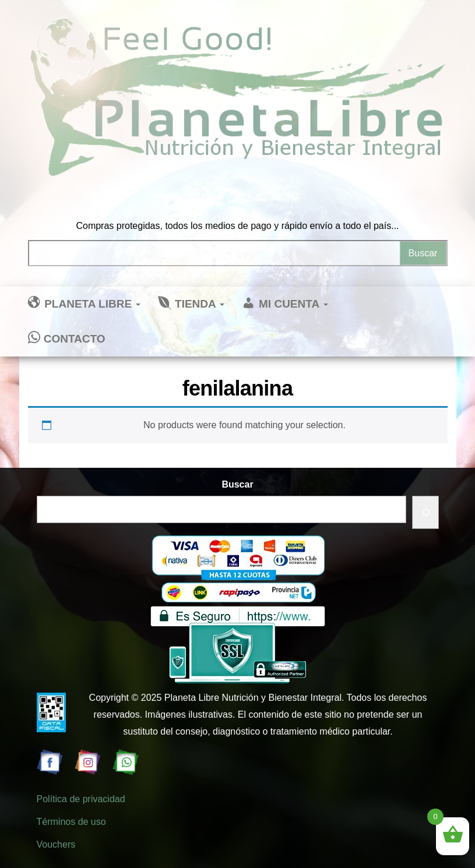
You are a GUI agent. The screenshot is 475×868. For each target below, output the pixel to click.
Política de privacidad (81, 799)
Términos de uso (71, 822)
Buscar (237, 484)
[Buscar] (425, 512)
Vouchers (56, 844)
